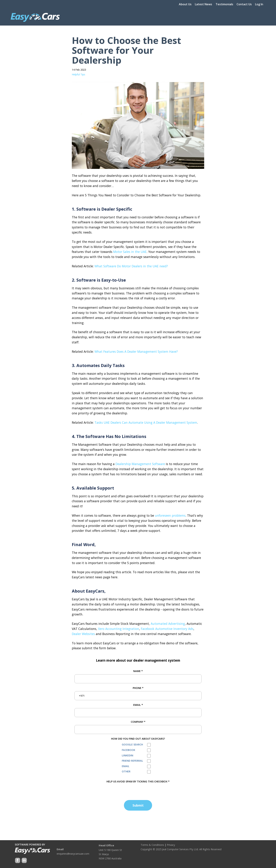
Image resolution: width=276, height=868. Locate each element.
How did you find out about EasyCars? (138, 739)
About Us (185, 4)
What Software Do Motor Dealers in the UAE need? (131, 266)
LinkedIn (128, 755)
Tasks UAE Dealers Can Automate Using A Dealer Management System (146, 422)
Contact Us (244, 4)
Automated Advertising (168, 624)
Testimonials (224, 4)
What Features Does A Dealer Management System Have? (136, 351)
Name (138, 671)
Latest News (203, 4)
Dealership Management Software (140, 464)
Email (138, 705)
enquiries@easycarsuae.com (73, 854)
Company (138, 722)
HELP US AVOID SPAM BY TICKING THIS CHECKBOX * (138, 781)
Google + (24, 861)
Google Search (132, 744)
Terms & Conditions (152, 845)
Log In (259, 4)
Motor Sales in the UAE (130, 252)
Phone (138, 688)
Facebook (128, 750)
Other (126, 771)
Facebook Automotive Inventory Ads (167, 629)
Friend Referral (132, 761)
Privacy (171, 845)
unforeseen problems (170, 515)
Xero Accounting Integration (119, 629)
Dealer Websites (83, 634)
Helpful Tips (79, 74)
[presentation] (101, 791)
